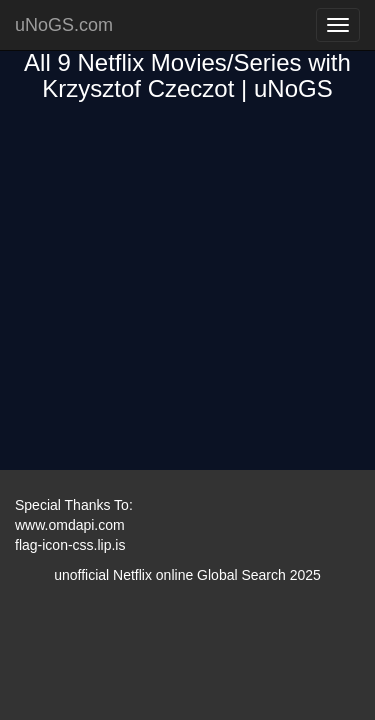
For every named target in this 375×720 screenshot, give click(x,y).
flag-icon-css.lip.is (70, 545)
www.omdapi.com (70, 525)
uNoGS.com (64, 25)
